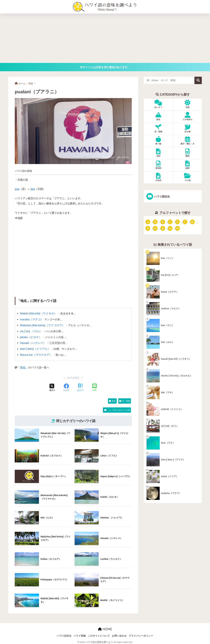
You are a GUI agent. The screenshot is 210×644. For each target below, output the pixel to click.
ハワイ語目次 (162, 196)
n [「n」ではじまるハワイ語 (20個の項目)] (148, 228)
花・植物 (126, 399)
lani (33, 189)
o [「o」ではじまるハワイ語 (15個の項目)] (155, 228)
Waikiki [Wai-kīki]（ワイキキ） (38, 313)
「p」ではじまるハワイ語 (119, 408)
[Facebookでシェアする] (66, 386)
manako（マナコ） (31, 319)
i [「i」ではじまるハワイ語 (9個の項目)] (170, 222)
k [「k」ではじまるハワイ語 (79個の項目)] (178, 222)
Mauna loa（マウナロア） (36, 353)
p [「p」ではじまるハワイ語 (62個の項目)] (163, 228)
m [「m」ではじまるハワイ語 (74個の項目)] (192, 222)
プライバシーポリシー (141, 634)
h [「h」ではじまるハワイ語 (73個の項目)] (163, 222)
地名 (23, 366)
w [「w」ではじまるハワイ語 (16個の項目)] (177, 228)
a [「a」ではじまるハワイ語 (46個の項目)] (148, 222)
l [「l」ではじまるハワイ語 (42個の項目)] (185, 222)
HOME (105, 628)
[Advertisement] (105, 38)
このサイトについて (99, 634)
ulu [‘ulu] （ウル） (31, 331)
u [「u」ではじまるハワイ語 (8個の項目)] (170, 228)
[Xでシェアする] (52, 386)
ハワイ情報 (80, 634)
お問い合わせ (119, 634)
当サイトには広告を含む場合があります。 (105, 67)
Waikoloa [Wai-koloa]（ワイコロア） (42, 325)
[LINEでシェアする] (94, 386)
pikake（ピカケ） (31, 336)
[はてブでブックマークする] (80, 386)
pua (17, 189)
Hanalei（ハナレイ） (32, 342)
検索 (198, 80)
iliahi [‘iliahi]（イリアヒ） (35, 348)
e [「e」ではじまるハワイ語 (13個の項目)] (155, 222)
